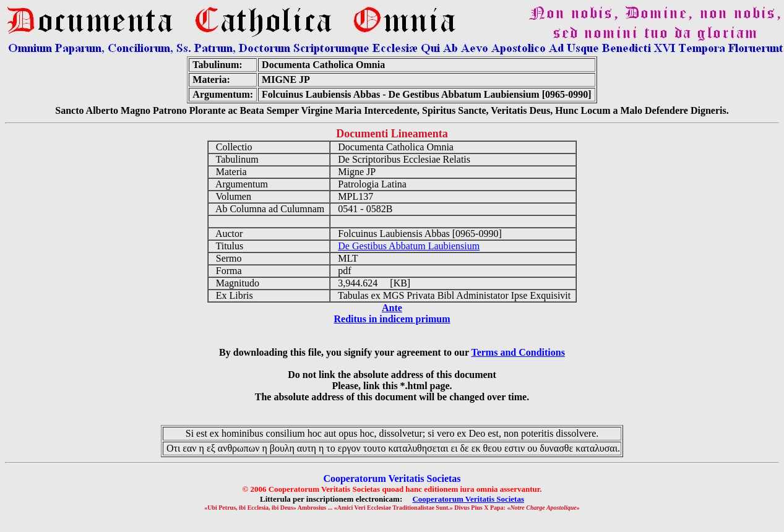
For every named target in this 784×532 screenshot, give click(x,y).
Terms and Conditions (518, 352)
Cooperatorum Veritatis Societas (468, 499)
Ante (392, 308)
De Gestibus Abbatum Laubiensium (409, 246)
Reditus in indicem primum (392, 319)
